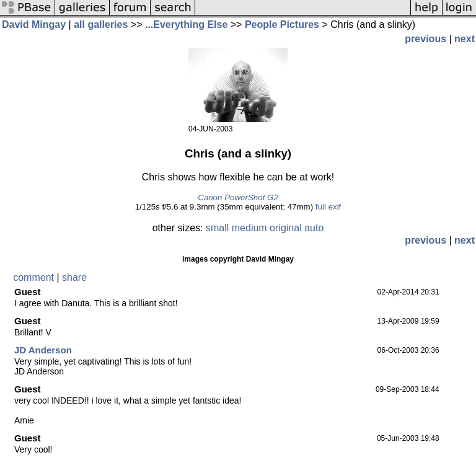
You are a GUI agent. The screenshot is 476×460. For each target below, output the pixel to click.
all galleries (101, 24)
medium (249, 228)
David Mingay (34, 24)
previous (425, 39)
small (217, 228)
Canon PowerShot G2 (238, 197)
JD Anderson (43, 350)
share (74, 277)
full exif (328, 207)
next (465, 39)
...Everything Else (186, 24)
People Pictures (282, 24)
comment (33, 277)
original (286, 228)
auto (314, 228)
